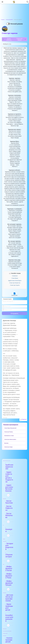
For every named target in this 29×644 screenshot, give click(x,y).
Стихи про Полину (8, 432)
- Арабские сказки (14, 591)
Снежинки (15, 276)
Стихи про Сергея (15, 285)
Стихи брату (15, 278)
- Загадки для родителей (12, 519)
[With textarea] (14, 302)
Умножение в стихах (9, 436)
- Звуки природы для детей (13, 563)
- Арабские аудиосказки (12, 464)
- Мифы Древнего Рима (14, 540)
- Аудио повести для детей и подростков (13, 470)
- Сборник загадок (14, 523)
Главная (3, 20)
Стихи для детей (9, 20)
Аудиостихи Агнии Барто (15, 280)
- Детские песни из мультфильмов (14, 557)
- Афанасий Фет (13, 613)
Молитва (6, 443)
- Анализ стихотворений (13, 608)
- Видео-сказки (13, 595)
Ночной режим (17, 24)
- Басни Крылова (13, 487)
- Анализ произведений (13, 587)
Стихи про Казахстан (15, 283)
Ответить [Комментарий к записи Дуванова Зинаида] (24, 419)
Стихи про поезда (8, 447)
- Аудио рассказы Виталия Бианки (14, 476)
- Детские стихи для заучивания (15, 618)
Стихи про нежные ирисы (10, 439)
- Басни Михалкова (14, 495)
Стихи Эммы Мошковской (10, 428)
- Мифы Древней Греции (14, 545)
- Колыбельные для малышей (15, 568)
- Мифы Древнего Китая (14, 535)
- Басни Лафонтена (14, 491)
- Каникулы (11, 505)
